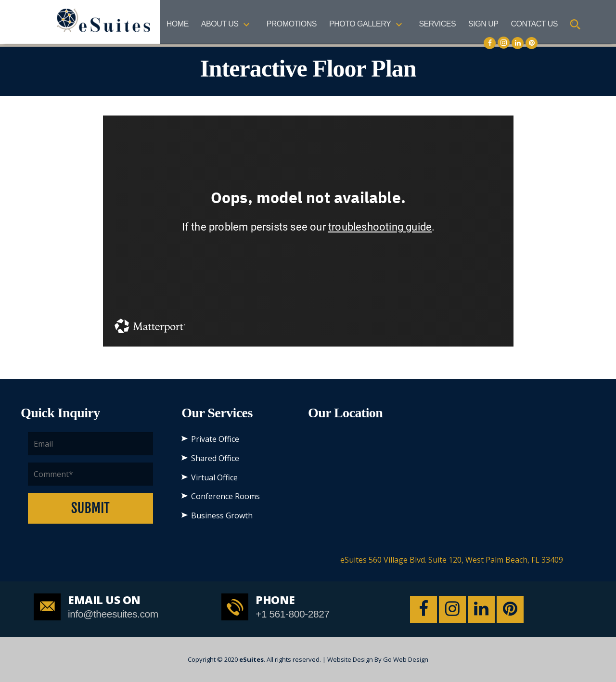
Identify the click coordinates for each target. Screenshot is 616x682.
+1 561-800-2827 (293, 614)
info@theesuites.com (113, 614)
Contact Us (534, 24)
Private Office (215, 439)
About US (220, 24)
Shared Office (215, 458)
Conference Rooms (225, 496)
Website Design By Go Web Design (378, 659)
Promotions (292, 24)
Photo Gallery (360, 24)
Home (178, 24)
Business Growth (222, 515)
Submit (90, 508)
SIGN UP (483, 24)
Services (437, 24)
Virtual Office (214, 477)
